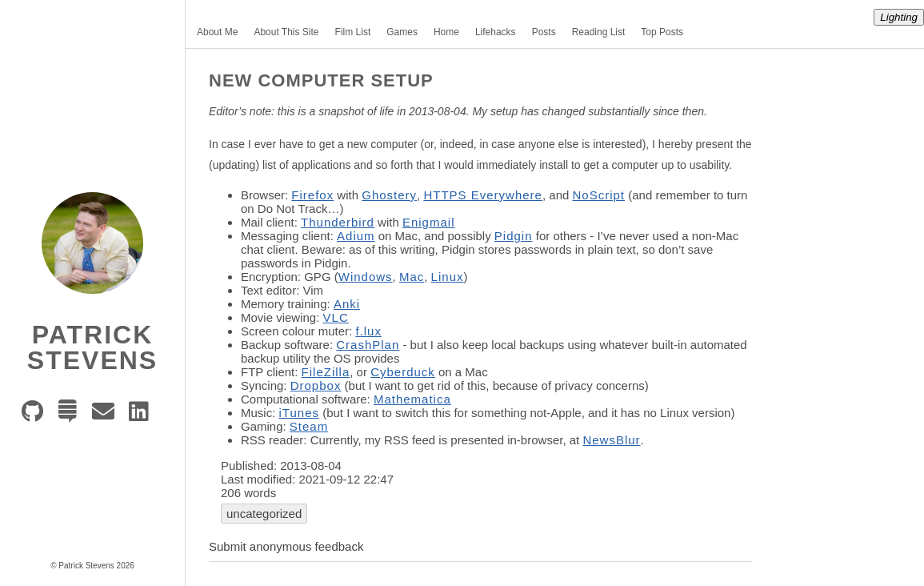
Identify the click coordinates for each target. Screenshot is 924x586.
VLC (336, 317)
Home (446, 32)
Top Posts (662, 32)
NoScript (599, 195)
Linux (448, 277)
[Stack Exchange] (72, 415)
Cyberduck (403, 372)
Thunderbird (338, 222)
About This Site (286, 32)
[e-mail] (107, 415)
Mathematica (412, 399)
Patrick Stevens (92, 347)
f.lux (368, 331)
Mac (412, 277)
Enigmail (429, 222)
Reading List (599, 32)
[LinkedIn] (143, 415)
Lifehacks (496, 32)
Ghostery (389, 195)
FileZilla (326, 372)
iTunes (299, 413)
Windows (366, 277)
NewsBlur (611, 440)
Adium (356, 236)
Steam (309, 426)
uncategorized (264, 514)
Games (402, 32)
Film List (353, 32)
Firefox (312, 195)
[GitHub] (36, 415)
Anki (347, 304)
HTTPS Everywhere (483, 195)
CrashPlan (368, 345)
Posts (544, 32)
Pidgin (514, 236)
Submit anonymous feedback (286, 546)
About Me (217, 32)
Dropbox (316, 385)
